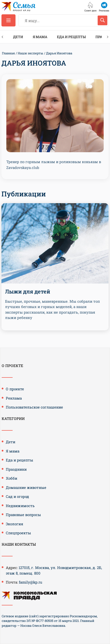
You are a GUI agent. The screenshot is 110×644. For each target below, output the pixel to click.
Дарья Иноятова (59, 53)
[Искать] (102, 20)
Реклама (14, 398)
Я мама (40, 37)
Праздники (16, 469)
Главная (8, 53)
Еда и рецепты (71, 37)
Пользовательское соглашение (34, 407)
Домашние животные (26, 487)
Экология (15, 524)
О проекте (15, 389)
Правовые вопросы (23, 515)
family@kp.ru (31, 582)
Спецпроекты (18, 533)
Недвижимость (20, 506)
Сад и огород (17, 496)
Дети (18, 37)
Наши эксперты (30, 53)
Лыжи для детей (28, 291)
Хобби (12, 478)
